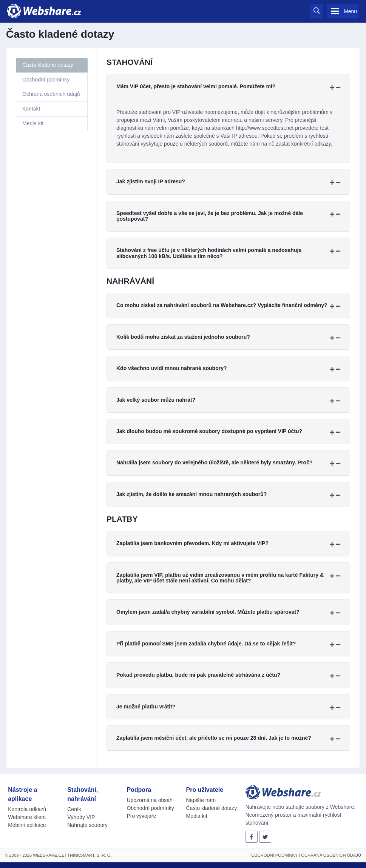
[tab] (228, 87)
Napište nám (201, 800)
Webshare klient (27, 817)
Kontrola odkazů (27, 809)
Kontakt (31, 109)
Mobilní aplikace (27, 825)
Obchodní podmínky (46, 80)
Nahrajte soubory (87, 825)
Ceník (74, 809)
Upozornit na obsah (149, 800)
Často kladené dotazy (48, 65)
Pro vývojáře (141, 816)
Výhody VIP (81, 817)
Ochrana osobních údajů (51, 94)
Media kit (33, 123)
